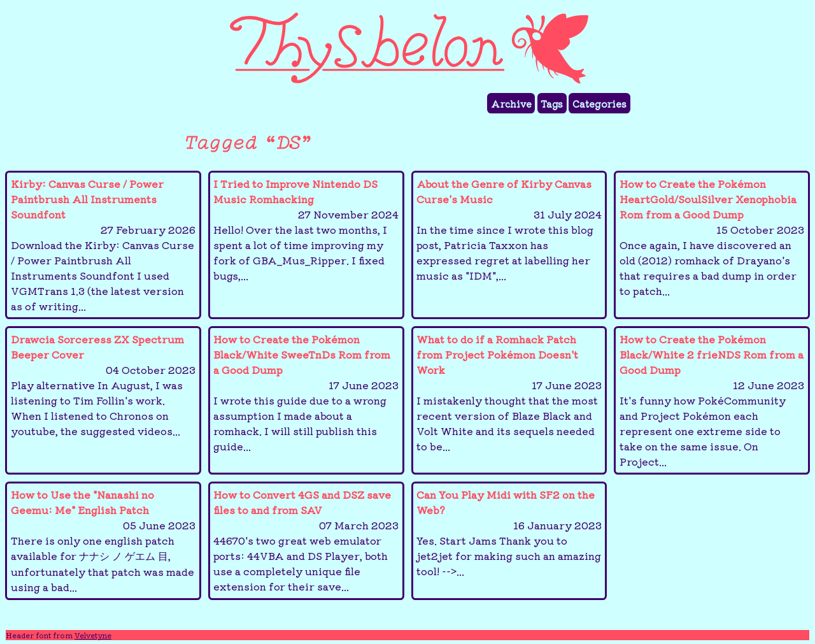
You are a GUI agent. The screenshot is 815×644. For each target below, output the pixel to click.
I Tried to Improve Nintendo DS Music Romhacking (306, 229)
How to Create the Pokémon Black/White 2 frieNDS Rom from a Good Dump (712, 400)
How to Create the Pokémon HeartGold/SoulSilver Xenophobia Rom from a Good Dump (712, 237)
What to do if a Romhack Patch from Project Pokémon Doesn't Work (509, 392)
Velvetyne (93, 635)
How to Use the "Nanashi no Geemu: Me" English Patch (103, 540)
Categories (599, 104)
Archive (511, 104)
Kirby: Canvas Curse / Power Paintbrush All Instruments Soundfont (103, 245)
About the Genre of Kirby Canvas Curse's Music (509, 229)
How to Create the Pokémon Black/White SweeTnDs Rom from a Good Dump (306, 392)
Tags (552, 104)
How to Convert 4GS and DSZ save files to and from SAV (306, 540)
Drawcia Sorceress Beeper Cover (103, 385)
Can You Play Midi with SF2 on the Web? (509, 533)
